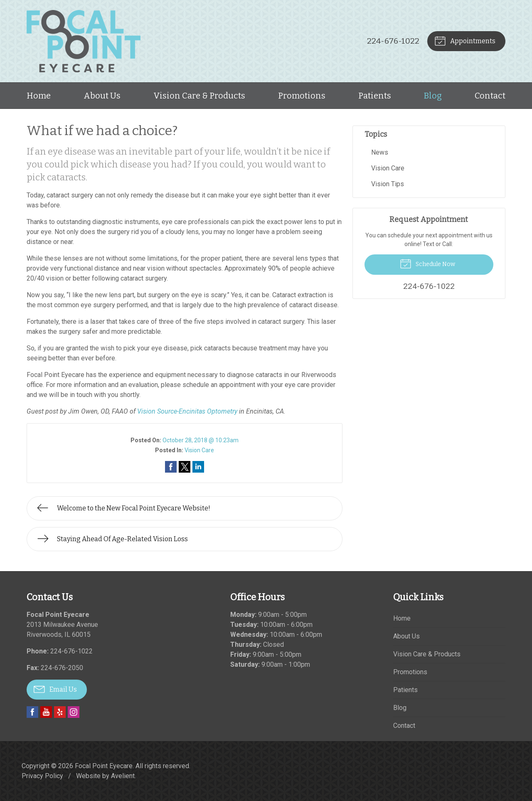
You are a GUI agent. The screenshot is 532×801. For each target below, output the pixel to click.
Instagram (74, 712)
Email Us (55, 689)
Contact (490, 96)
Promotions (302, 96)
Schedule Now (427, 263)
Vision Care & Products (199, 96)
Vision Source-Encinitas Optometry (187, 411)
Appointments (465, 40)
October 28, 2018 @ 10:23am (201, 440)
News (380, 152)
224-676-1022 (393, 41)
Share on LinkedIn (198, 467)
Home (39, 96)
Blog (433, 96)
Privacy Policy (42, 776)
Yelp (60, 712)
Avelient (123, 776)
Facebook (32, 712)
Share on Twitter (185, 467)
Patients (375, 96)
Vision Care (199, 450)
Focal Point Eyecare (104, 766)
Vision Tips (388, 184)
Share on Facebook (171, 467)
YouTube (46, 712)
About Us (102, 96)
